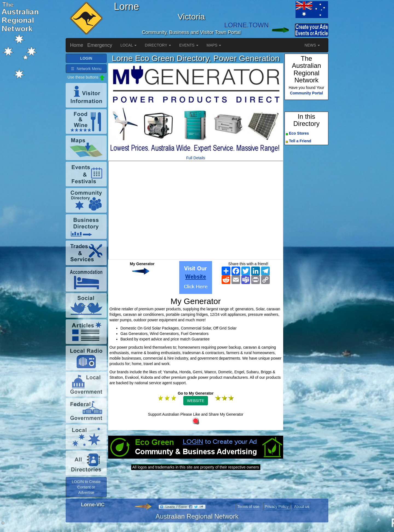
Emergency (100, 45)
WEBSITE (195, 401)
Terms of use (248, 507)
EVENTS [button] (189, 45)
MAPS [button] (214, 45)
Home (77, 45)
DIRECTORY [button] (158, 45)
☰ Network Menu (86, 69)
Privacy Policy (277, 507)
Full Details (195, 158)
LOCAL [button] (128, 45)
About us (302, 507)
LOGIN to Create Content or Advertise (86, 487)
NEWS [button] (312, 45)
